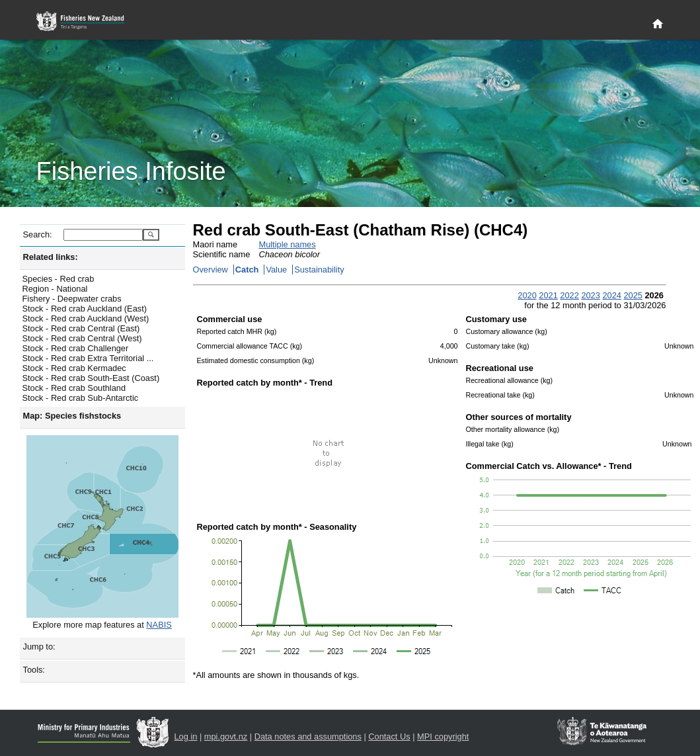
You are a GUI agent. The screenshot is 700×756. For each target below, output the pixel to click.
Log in (186, 736)
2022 (569, 295)
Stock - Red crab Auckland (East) (85, 309)
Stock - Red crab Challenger (76, 348)
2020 (527, 295)
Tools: (34, 670)
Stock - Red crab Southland (74, 388)
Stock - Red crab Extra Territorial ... (88, 358)
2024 (611, 295)
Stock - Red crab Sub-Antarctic (81, 398)
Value (276, 270)
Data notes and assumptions (308, 736)
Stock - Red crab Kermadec (74, 368)
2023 (590, 295)
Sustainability (319, 270)
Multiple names (288, 244)
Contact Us (389, 736)
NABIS (159, 625)
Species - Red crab (58, 279)
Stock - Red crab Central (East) (81, 328)
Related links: (51, 257)
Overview (211, 270)
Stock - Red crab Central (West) (82, 338)
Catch (247, 270)
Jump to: (39, 647)
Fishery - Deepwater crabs (72, 299)
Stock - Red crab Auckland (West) (86, 318)
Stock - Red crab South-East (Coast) (91, 378)
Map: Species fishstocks (72, 416)
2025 (633, 295)
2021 (548, 295)
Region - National (55, 289)
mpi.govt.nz (226, 736)
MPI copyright (443, 736)
